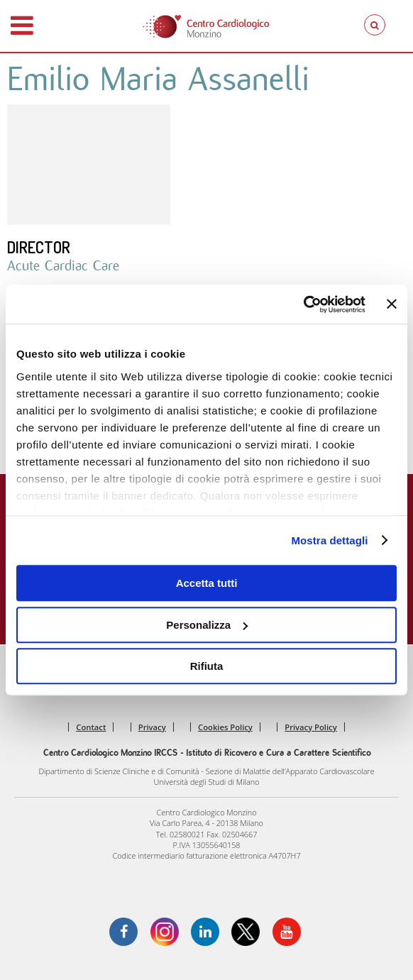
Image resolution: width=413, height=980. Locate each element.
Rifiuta (207, 666)
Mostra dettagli (329, 540)
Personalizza (207, 625)
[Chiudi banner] (392, 304)
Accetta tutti (207, 583)
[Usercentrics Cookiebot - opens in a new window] (303, 304)
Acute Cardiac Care (63, 265)
